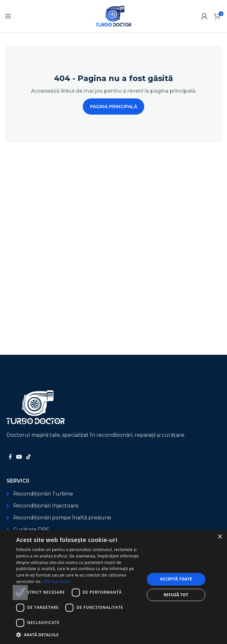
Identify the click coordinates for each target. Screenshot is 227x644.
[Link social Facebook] (10, 457)
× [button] (220, 537)
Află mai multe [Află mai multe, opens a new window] (57, 582)
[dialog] (113, 587)
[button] (78, 635)
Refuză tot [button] (176, 595)
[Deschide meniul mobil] (8, 16)
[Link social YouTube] (19, 457)
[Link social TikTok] (29, 457)
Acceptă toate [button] (176, 579)
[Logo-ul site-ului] (113, 16)
